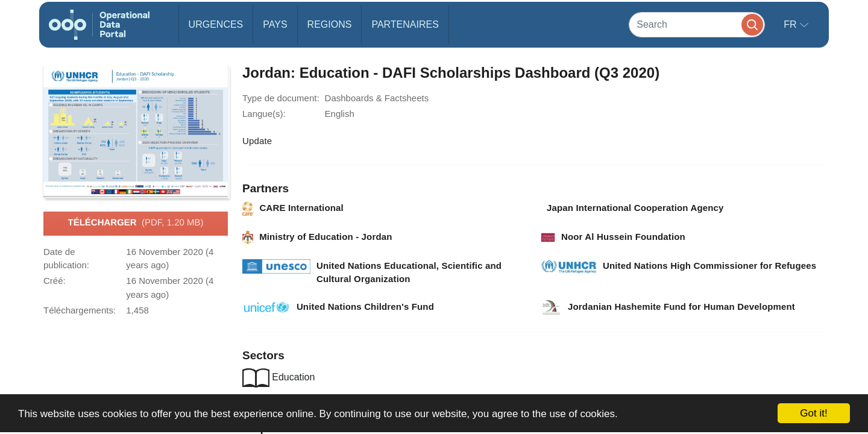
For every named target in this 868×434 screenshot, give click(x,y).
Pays (275, 24)
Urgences (216, 24)
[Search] (697, 24)
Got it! (813, 413)
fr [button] (791, 24)
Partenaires (405, 24)
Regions (330, 24)
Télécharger (135, 223)
